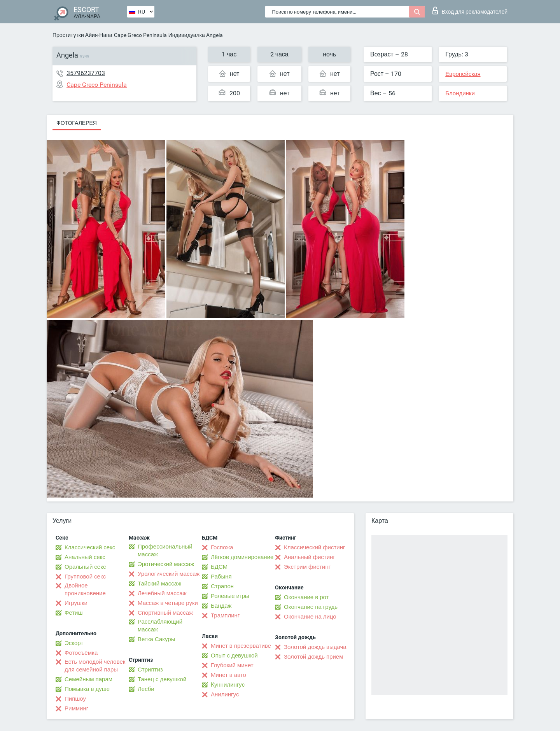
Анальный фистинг (310, 557)
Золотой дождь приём (313, 657)
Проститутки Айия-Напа (82, 35)
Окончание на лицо (310, 617)
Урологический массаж (169, 574)
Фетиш (74, 613)
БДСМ (219, 567)
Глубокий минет (232, 665)
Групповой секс (85, 577)
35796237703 (86, 73)
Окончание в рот (306, 597)
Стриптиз (150, 670)
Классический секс (90, 547)
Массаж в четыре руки (168, 603)
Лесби (146, 689)
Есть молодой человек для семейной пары (95, 666)
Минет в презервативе (241, 646)
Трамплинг (225, 615)
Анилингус (225, 694)
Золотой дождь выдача (315, 647)
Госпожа (222, 547)
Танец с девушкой (162, 679)
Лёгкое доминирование (242, 557)
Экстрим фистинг (307, 567)
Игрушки (76, 603)
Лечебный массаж (162, 593)
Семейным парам (88, 679)
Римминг (76, 708)
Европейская (463, 74)
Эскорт (74, 643)
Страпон (222, 586)
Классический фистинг (314, 547)
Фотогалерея (77, 123)
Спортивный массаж (165, 613)
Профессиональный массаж (165, 550)
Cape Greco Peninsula (140, 35)
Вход (470, 11)
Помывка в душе (87, 689)
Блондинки (460, 93)
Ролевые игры (230, 596)
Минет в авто (228, 675)
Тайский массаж (159, 584)
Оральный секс (85, 567)
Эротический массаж (166, 564)
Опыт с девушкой (234, 656)
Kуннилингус (228, 685)
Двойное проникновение (85, 589)
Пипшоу (75, 699)
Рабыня (221, 577)
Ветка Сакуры (156, 639)
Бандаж (221, 606)
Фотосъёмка (81, 653)
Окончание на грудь (311, 607)
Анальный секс (85, 557)
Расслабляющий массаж (160, 626)
